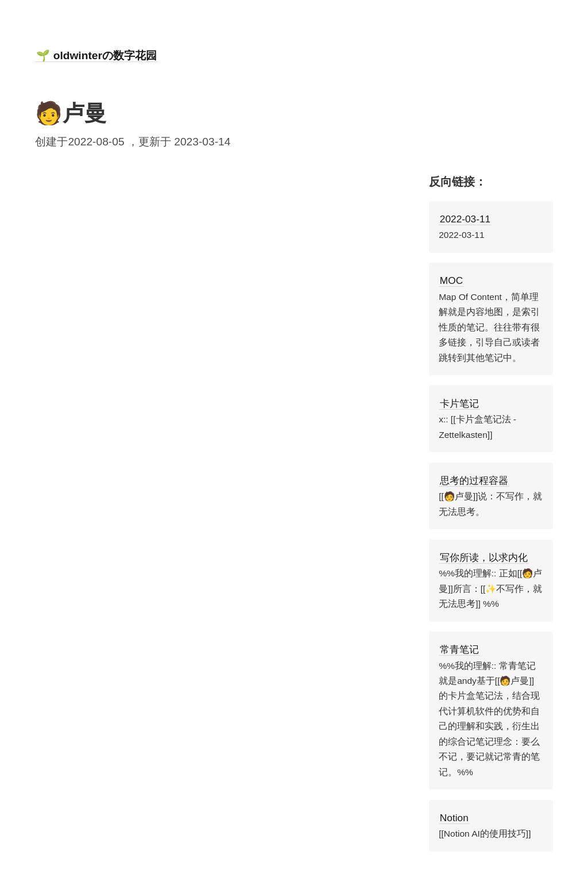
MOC (451, 280)
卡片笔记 (459, 403)
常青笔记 (459, 649)
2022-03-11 (465, 219)
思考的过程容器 (474, 480)
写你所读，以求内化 (484, 557)
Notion (454, 818)
